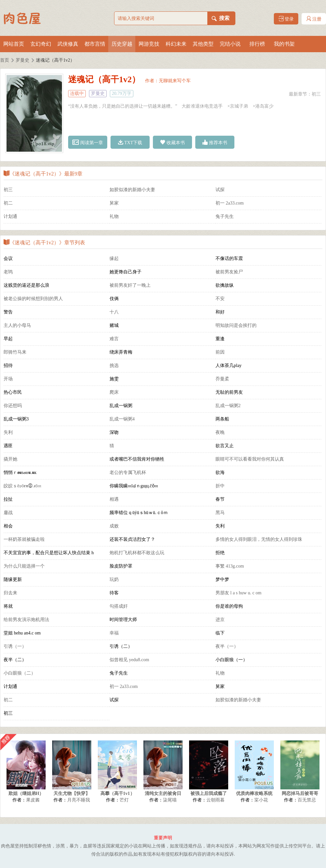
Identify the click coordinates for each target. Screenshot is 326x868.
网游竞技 (149, 44)
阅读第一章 (88, 142)
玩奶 (114, 579)
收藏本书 (172, 142)
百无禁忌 (307, 800)
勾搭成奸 (119, 606)
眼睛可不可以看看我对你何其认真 (250, 459)
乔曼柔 (222, 379)
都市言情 (95, 44)
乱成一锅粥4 (122, 419)
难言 (114, 339)
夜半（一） (227, 646)
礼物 (114, 216)
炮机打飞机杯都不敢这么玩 (137, 553)
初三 (316, 94)
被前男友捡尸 (229, 272)
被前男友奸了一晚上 (130, 285)
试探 (220, 190)
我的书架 (284, 44)
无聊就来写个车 (175, 81)
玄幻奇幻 (41, 44)
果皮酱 (33, 800)
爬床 (114, 392)
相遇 (114, 499)
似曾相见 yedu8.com (129, 660)
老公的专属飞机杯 (128, 472)
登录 (286, 19)
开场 (8, 379)
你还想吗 (13, 406)
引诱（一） (15, 646)
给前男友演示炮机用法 (26, 620)
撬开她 (10, 459)
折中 (220, 486)
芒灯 (124, 800)
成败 (114, 526)
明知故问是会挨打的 (236, 325)
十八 (114, 312)
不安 (220, 299)
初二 (8, 203)
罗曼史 (22, 60)
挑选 (114, 365)
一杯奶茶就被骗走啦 (24, 539)
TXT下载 (130, 142)
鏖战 (8, 513)
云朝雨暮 (215, 800)
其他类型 (203, 44)
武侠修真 (68, 44)
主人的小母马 (17, 325)
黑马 (220, 513)
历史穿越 (122, 44)
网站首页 (14, 44)
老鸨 (8, 272)
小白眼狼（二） (20, 673)
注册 (314, 19)
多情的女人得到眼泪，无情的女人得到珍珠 (259, 539)
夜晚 (220, 432)
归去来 (10, 593)
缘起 (114, 259)
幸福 (114, 633)
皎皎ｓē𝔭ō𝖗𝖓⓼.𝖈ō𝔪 (22, 486)
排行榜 (257, 44)
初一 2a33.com (230, 203)
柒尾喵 (170, 800)
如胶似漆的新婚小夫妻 (132, 190)
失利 (8, 432)
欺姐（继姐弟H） (26, 793)
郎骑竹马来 (15, 352)
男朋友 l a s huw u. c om (238, 593)
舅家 (114, 203)
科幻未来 (176, 44)
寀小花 (261, 800)
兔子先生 (225, 216)
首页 (5, 60)
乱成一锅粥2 (228, 406)
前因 (220, 352)
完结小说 (230, 44)
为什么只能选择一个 (24, 566)
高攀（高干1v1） (118, 793)
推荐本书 (215, 142)
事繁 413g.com (230, 566)
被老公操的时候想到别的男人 (33, 299)
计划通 (10, 216)
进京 (220, 620)
